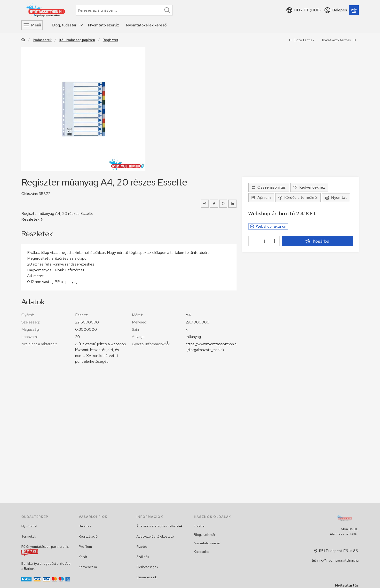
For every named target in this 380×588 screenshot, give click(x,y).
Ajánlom (261, 197)
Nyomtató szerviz (207, 543)
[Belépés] (336, 10)
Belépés (85, 526)
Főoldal (200, 526)
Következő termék (339, 40)
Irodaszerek (42, 40)
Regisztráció (88, 536)
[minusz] (253, 241)
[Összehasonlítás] (269, 187)
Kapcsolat (201, 552)
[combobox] (124, 10)
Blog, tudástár (205, 535)
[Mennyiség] (264, 241)
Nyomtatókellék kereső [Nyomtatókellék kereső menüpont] (146, 25)
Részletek (32, 219)
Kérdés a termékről (298, 197)
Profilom (85, 547)
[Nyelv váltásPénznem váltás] (304, 10)
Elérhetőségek (147, 567)
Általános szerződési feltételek (160, 526)
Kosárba (317, 241)
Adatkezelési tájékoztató (155, 536)
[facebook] (214, 204)
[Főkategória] (23, 40)
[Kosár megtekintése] (354, 10)
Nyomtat (336, 197)
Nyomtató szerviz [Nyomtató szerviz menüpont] (103, 25)
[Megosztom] (205, 204)
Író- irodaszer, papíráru (77, 40)
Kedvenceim (88, 567)
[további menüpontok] (81, 25)
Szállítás (143, 557)
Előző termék (301, 40)
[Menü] (32, 25)
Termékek (29, 536)
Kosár (83, 557)
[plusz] (275, 241)
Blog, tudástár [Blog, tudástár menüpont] (64, 25)
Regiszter (111, 40)
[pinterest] (223, 204)
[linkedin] (232, 204)
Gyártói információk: (151, 344)
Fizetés (142, 547)
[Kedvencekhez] (309, 187)
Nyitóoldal (29, 526)
